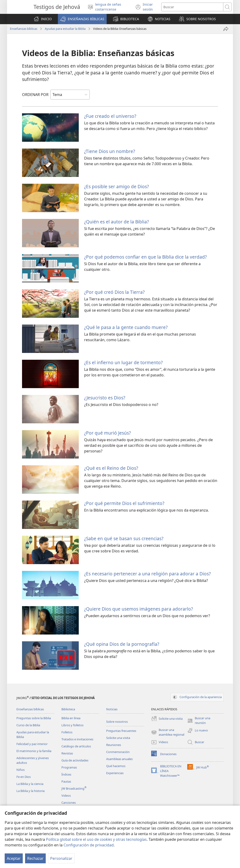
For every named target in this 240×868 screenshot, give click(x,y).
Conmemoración (118, 752)
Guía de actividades (75, 760)
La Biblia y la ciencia (30, 784)
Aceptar (14, 858)
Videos (66, 795)
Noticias (112, 709)
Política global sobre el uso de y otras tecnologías (96, 839)
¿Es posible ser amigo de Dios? (116, 186)
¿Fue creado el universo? (110, 116)
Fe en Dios (24, 777)
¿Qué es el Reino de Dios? (111, 468)
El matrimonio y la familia (34, 751)
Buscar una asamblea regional (168, 732)
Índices (66, 774)
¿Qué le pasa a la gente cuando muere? (126, 327)
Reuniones (114, 745)
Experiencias (115, 773)
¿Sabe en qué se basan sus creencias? (124, 538)
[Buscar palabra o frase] (192, 7)
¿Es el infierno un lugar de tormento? (123, 362)
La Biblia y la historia (30, 791)
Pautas (66, 781)
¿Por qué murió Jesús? (107, 433)
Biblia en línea (71, 718)
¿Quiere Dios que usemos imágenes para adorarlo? (139, 609)
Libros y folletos (72, 725)
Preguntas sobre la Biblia (34, 718)
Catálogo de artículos (76, 746)
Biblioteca (68, 709)
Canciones (69, 803)
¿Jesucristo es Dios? (105, 398)
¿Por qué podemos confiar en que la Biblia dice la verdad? (145, 257)
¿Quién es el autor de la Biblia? (116, 222)
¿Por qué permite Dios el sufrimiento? (124, 503)
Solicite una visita (118, 738)
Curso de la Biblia (28, 725)
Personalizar (61, 858)
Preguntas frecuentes (121, 731)
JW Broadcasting (74, 788)
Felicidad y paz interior (32, 744)
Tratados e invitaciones (77, 739)
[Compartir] (226, 29)
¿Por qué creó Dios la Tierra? (114, 292)
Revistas (67, 753)
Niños (21, 770)
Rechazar (35, 858)
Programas (69, 767)
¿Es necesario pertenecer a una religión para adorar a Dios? (147, 574)
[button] (82, 19)
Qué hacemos (116, 766)
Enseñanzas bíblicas (24, 29)
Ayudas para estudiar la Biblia (65, 29)
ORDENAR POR (35, 95)
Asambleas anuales (119, 759)
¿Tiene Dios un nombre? (110, 151)
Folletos (67, 732)
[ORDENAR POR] (70, 95)
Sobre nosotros (117, 722)
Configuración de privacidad (89, 845)
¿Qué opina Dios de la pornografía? (122, 644)
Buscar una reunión (199, 721)
